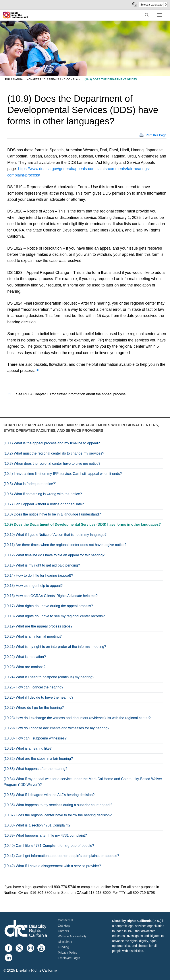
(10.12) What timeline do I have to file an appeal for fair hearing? (54, 555)
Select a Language (151, 5)
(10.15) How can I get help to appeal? (33, 586)
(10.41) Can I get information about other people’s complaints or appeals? (61, 856)
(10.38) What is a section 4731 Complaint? (37, 825)
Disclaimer (65, 942)
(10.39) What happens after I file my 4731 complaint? (45, 835)
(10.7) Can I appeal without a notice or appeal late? (44, 504)
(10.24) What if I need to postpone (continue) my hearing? (49, 677)
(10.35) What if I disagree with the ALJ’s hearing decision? (49, 795)
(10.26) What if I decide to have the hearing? (39, 697)
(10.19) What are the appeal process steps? (38, 626)
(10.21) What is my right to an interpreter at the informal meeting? (55, 647)
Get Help (64, 926)
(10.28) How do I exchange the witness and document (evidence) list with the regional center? (77, 718)
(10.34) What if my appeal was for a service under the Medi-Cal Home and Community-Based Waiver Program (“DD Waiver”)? (83, 782)
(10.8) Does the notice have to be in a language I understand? (52, 514)
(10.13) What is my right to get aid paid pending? (42, 565)
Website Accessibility (72, 936)
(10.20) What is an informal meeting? (33, 636)
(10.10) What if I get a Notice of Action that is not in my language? (55, 535)
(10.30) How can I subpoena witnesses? (35, 738)
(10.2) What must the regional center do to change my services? (54, 453)
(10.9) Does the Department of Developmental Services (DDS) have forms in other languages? (82, 524)
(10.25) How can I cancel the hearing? (33, 687)
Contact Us (65, 920)
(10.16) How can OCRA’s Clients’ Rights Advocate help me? (51, 596)
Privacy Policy (67, 953)
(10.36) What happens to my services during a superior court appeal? (58, 805)
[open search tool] (147, 15)
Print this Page (156, 135)
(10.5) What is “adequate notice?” (30, 484)
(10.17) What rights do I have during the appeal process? (48, 606)
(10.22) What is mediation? (25, 657)
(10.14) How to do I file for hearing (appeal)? (38, 575)
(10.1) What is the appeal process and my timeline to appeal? (52, 443)
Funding (63, 947)
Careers (63, 931)
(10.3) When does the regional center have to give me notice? (52, 463)
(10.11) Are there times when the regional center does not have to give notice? (65, 545)
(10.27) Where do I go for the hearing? (34, 708)
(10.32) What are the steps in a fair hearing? (38, 759)
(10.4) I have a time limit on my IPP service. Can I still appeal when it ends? (63, 474)
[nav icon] (159, 15)
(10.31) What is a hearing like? (28, 748)
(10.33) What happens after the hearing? (35, 769)
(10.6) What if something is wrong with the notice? (43, 494)
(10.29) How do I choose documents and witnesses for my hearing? (56, 728)
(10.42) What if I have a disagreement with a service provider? (52, 866)
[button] (38, 371)
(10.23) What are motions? (24, 667)
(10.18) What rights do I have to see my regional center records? (54, 616)
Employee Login (69, 958)
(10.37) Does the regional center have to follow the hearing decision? (58, 815)
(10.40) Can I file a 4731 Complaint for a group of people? (49, 846)
